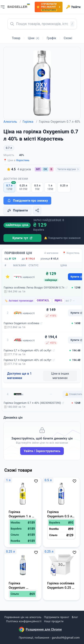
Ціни (34, 38)
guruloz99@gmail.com (66, 638)
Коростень (23, 160)
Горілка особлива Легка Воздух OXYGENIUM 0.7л (34, 288)
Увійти (73, 7)
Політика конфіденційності (24, 621)
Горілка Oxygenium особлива (21, 323)
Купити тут (22, 238)
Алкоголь (12, 122)
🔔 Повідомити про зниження (62, 238)
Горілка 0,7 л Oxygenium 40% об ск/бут (28, 351)
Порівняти (17, 210)
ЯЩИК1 (58, 301)
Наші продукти (54, 621)
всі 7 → (70, 301)
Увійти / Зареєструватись (42, 451)
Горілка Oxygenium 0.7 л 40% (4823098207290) (32, 403)
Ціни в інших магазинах (60, 376)
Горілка (30, 122)
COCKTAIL (43, 301)
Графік (51, 38)
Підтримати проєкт (57, 617)
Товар (16, 38)
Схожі (68, 38)
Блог (75, 617)
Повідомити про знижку (27, 201)
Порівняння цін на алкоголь (23, 617)
